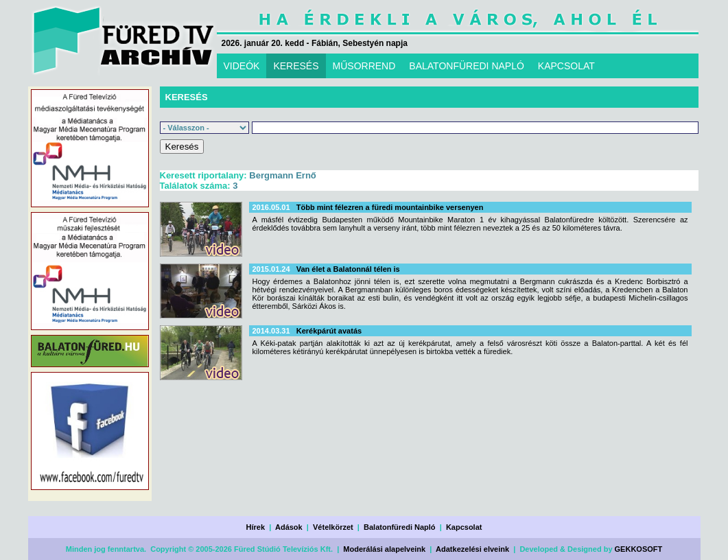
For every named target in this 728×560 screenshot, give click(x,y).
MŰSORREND (364, 66)
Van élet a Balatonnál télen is (348, 269)
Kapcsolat (464, 527)
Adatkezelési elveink (472, 549)
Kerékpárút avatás (329, 331)
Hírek (256, 527)
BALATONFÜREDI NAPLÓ (467, 66)
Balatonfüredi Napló (400, 527)
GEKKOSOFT (639, 549)
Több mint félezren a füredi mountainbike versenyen (390, 207)
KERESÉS (296, 66)
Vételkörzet (333, 527)
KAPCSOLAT (566, 66)
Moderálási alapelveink (384, 549)
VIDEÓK (242, 66)
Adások (289, 527)
